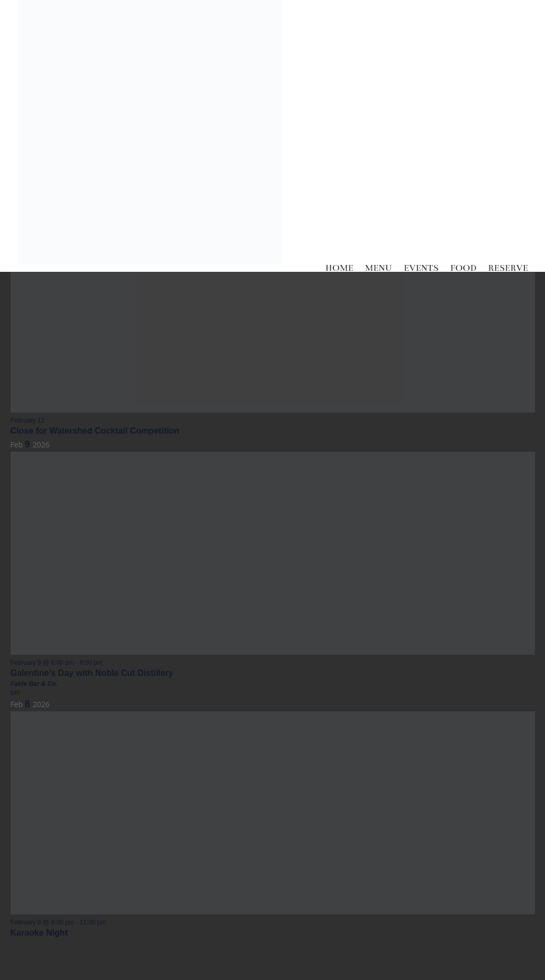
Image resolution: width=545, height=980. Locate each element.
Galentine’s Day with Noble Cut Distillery (92, 673)
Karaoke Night (39, 933)
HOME (339, 268)
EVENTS (421, 268)
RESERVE (508, 268)
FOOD (464, 268)
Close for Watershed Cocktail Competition (95, 431)
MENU (379, 268)
